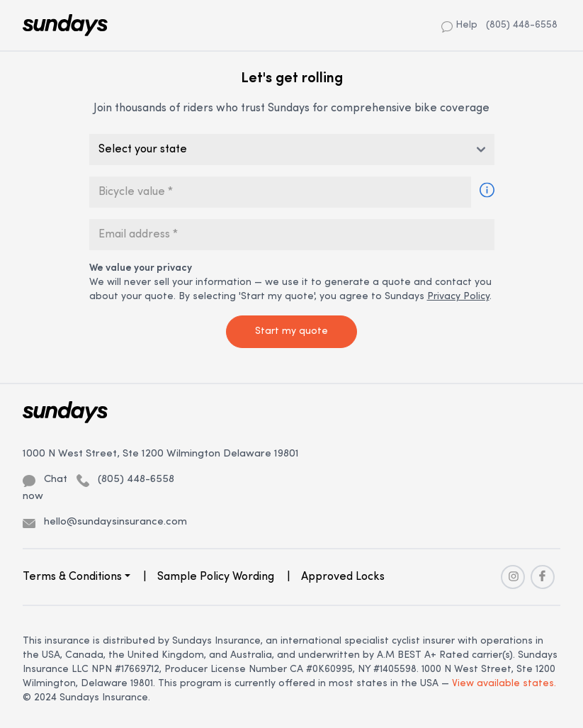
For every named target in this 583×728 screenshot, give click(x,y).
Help (459, 26)
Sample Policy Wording (216, 577)
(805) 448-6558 (522, 25)
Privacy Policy (458, 297)
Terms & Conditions (72, 577)
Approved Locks (343, 577)
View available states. (504, 684)
